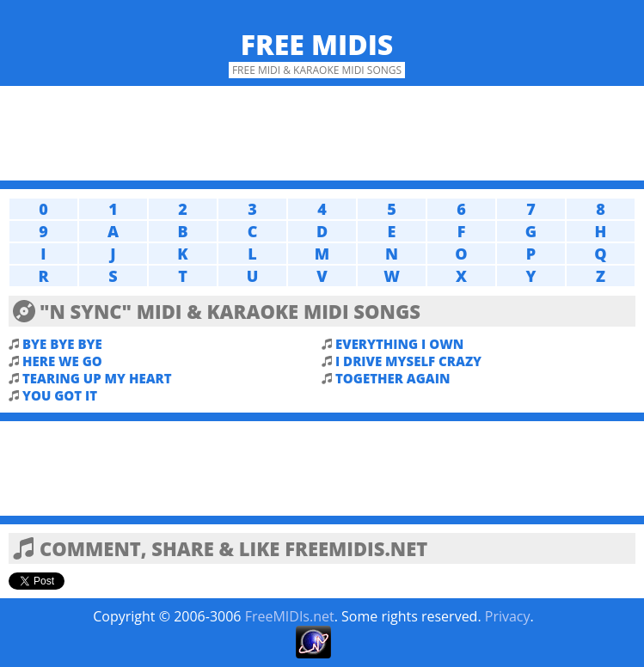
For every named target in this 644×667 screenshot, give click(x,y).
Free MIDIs (317, 44)
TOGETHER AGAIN (393, 378)
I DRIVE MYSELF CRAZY (408, 361)
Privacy (508, 616)
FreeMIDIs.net (290, 616)
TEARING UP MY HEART (97, 378)
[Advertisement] (322, 133)
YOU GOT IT (60, 395)
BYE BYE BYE (62, 344)
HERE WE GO (62, 361)
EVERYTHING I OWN (399, 344)
